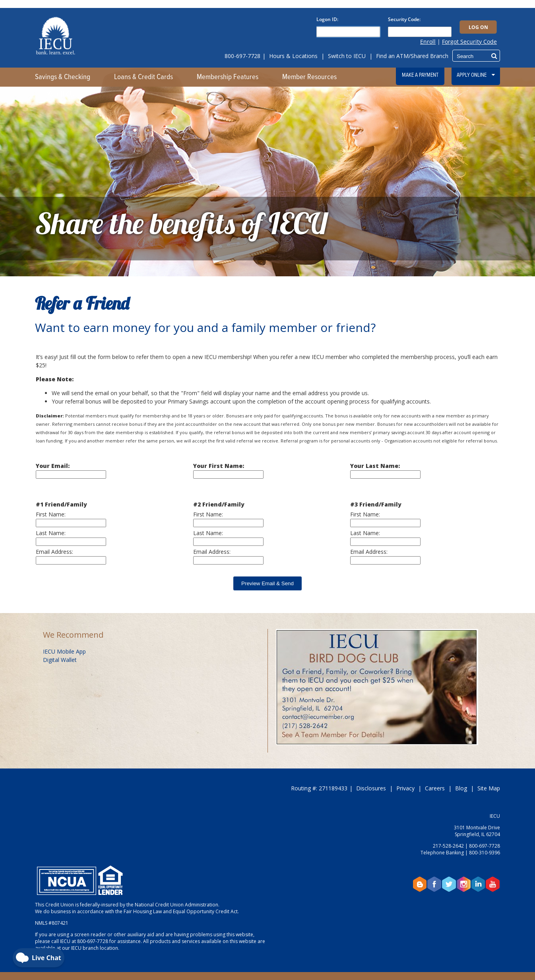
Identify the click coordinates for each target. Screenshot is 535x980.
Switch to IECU (347, 56)
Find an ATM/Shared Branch (412, 56)
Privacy (405, 788)
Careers (435, 788)
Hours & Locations (293, 56)
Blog (461, 788)
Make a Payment (420, 75)
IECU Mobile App (64, 651)
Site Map (489, 788)
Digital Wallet (60, 660)
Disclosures (371, 788)
